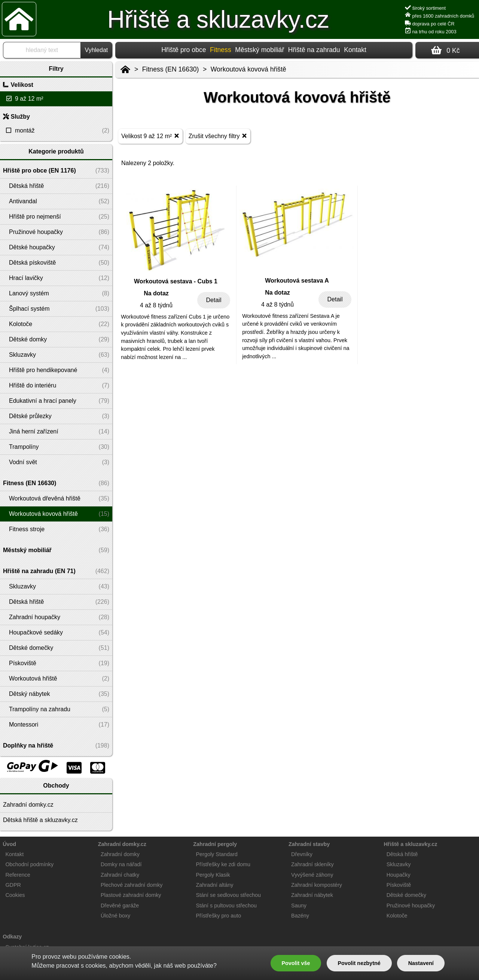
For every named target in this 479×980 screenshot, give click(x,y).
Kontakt (355, 50)
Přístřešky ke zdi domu (223, 864)
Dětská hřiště (402, 854)
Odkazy (12, 937)
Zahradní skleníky (312, 864)
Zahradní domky (120, 854)
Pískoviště (399, 885)
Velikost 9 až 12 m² (150, 136)
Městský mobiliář (260, 50)
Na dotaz (156, 293)
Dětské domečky (406, 895)
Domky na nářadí (121, 864)
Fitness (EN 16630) (171, 69)
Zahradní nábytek (312, 895)
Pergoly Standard (217, 854)
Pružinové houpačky (411, 906)
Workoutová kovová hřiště (248, 69)
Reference (18, 875)
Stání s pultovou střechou (226, 906)
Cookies (15, 895)
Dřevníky (302, 854)
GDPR (13, 885)
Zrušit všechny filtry (218, 136)
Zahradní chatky (120, 875)
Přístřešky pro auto (219, 916)
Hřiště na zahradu (314, 50)
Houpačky (399, 875)
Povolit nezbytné (359, 963)
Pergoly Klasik (213, 875)
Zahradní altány (215, 885)
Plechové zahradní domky (132, 885)
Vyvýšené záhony (312, 875)
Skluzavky (399, 864)
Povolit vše (296, 963)
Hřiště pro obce (184, 50)
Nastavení (421, 963)
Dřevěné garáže (120, 906)
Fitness (221, 50)
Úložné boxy (115, 916)
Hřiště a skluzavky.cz (218, 19)
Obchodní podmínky (29, 864)
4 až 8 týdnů (156, 305)
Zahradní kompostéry (317, 885)
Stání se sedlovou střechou (229, 895)
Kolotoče (397, 916)
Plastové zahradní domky (131, 895)
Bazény (300, 916)
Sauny (299, 906)
